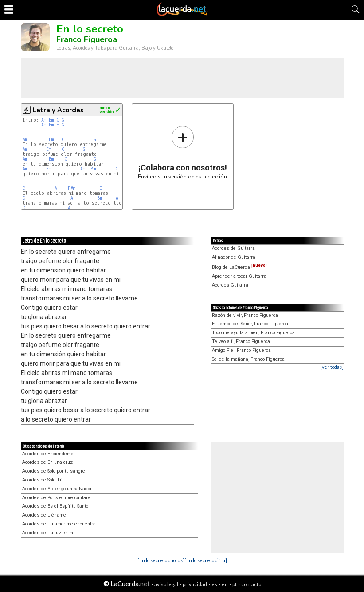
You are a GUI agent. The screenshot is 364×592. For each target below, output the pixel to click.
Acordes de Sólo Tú (42, 480)
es (214, 584)
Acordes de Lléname (44, 515)
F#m (72, 188)
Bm (93, 169)
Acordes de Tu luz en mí (48, 533)
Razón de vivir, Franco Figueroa (245, 315)
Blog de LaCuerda (239, 267)
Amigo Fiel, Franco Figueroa (241, 350)
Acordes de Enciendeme (48, 454)
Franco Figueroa (87, 39)
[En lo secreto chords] (161, 560)
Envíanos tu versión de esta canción (182, 152)
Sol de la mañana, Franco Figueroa (248, 359)
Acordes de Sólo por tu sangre (54, 471)
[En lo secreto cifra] (206, 560)
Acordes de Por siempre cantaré (56, 498)
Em (51, 120)
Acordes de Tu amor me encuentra (59, 524)
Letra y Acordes (58, 110)
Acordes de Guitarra (233, 248)
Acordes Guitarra (230, 285)
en (225, 584)
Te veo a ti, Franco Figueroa (241, 341)
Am (44, 120)
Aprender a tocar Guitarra (239, 276)
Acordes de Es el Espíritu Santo (55, 506)
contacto (251, 584)
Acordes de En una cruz (47, 462)
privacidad (195, 584)
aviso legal (166, 584)
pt (235, 584)
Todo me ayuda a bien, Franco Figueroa (253, 333)
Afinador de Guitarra (234, 257)
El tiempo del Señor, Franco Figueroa (250, 324)
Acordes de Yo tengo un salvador (57, 489)
